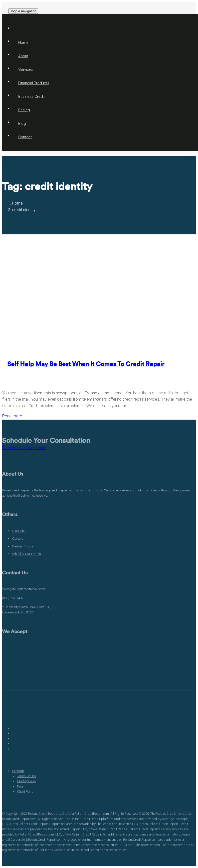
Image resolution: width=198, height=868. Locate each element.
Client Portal (26, 792)
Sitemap (18, 771)
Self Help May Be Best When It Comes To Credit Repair (86, 364)
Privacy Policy (27, 781)
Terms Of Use (27, 776)
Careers (18, 539)
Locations (19, 531)
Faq (20, 786)
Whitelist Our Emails (26, 554)
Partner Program (24, 546)
